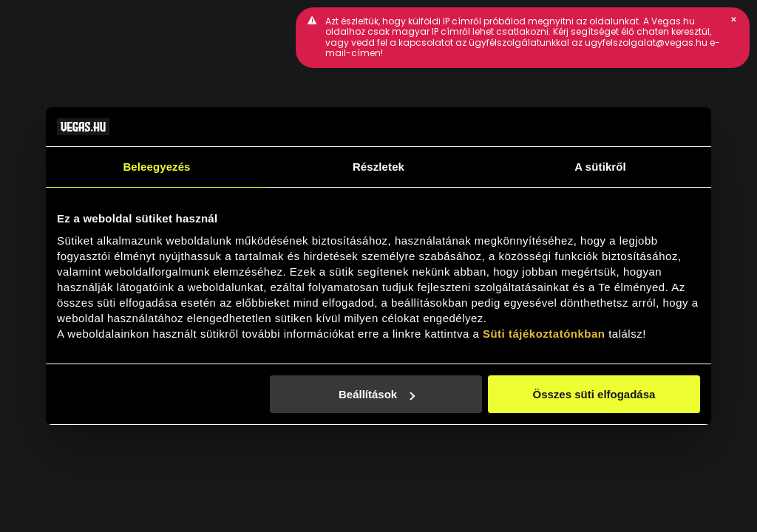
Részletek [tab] (378, 167)
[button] (733, 19)
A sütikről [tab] (600, 167)
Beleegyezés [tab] (156, 167)
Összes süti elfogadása (594, 394)
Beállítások (377, 394)
